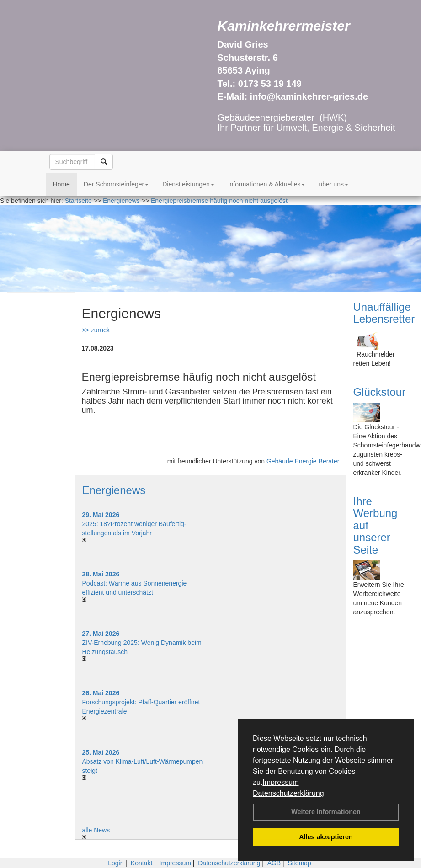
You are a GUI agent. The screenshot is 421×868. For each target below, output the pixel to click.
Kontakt (141, 863)
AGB (274, 863)
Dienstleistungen (188, 184)
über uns (333, 184)
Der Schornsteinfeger (116, 184)
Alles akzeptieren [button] (326, 837)
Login (116, 863)
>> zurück (95, 330)
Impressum (280, 782)
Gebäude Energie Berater (303, 461)
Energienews (114, 490)
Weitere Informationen (326, 812)
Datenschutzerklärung (288, 793)
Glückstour (379, 392)
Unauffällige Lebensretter (384, 313)
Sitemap (300, 863)
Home (61, 184)
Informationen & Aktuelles (267, 184)
